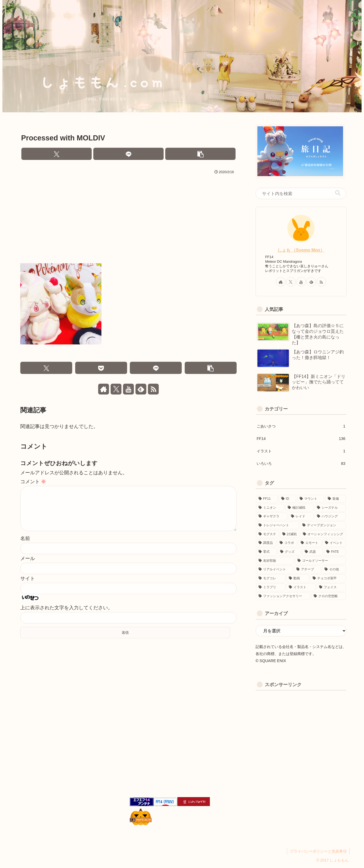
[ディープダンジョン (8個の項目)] (323, 525)
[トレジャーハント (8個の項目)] (277, 525)
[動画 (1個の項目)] (298, 578)
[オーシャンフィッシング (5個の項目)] (323, 534)
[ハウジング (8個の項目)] (330, 516)
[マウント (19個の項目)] (311, 499)
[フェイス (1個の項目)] (331, 587)
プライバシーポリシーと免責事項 (318, 851)
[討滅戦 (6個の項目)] (290, 534)
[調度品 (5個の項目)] (266, 543)
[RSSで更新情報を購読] (153, 389)
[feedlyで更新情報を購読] (141, 389)
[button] (200, 154)
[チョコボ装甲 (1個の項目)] (328, 578)
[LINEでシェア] (128, 154)
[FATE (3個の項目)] (335, 552)
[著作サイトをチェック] (104, 389)
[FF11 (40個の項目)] (267, 499)
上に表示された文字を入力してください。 (67, 616)
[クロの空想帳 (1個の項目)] (329, 596)
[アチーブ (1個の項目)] (307, 569)
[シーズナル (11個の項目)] (330, 508)
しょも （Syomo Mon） (301, 250)
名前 (25, 547)
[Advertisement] (128, 217)
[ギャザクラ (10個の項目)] (272, 516)
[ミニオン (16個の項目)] (270, 508)
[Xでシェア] (57, 154)
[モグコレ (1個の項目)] (271, 578)
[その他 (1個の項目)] (334, 569)
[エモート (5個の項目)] (310, 543)
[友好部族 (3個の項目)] (275, 561)
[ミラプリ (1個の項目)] (271, 587)
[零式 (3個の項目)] (266, 552)
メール (28, 567)
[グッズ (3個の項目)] (290, 552)
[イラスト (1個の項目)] (301, 587)
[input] (301, 193)
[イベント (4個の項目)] (334, 543)
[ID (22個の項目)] (287, 499)
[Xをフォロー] (116, 389)
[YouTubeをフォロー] (128, 389)
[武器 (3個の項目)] (313, 552)
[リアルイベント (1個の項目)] (274, 569)
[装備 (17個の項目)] (336, 499)
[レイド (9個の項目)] (301, 516)
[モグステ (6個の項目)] (267, 534)
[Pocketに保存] (101, 368)
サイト (28, 587)
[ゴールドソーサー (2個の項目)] (320, 561)
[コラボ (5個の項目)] (287, 543)
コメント (33, 482)
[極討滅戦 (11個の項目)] (299, 508)
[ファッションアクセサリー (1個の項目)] (283, 596)
